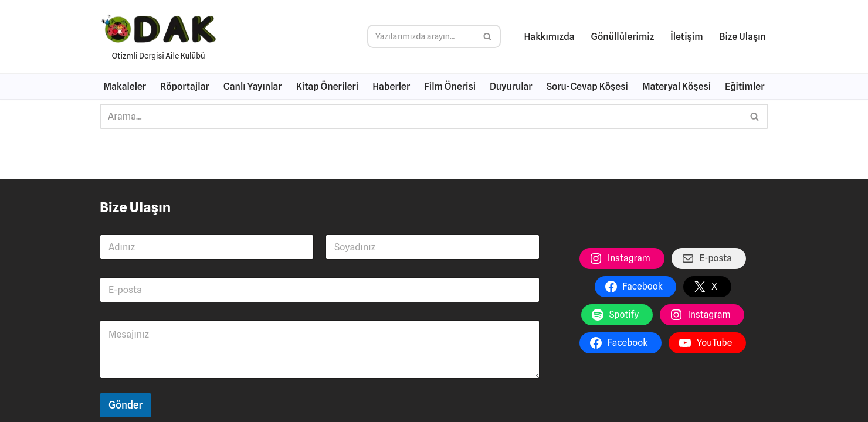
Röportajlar (185, 86)
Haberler (391, 86)
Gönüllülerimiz (623, 37)
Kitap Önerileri (327, 86)
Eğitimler (745, 86)
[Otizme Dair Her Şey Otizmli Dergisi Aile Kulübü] (158, 37)
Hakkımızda (549, 37)
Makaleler (125, 86)
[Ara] (421, 36)
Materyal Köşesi (677, 86)
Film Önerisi (450, 86)
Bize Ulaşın (743, 37)
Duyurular (511, 86)
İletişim (686, 37)
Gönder (126, 405)
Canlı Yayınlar (253, 86)
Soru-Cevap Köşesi (587, 86)
